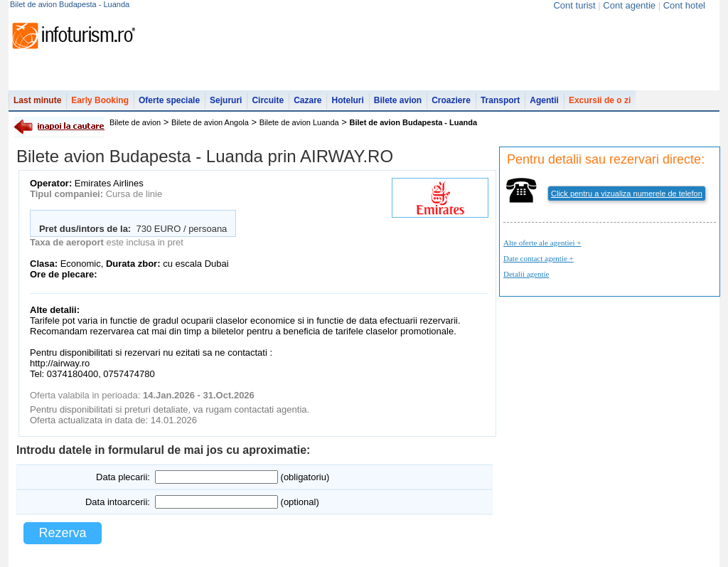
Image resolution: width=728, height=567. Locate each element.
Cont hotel (684, 5)
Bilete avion (398, 100)
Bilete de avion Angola (210, 122)
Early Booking (100, 100)
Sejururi (226, 100)
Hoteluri (347, 100)
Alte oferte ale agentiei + (542, 243)
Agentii (544, 100)
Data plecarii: (123, 477)
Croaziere (451, 100)
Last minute (37, 100)
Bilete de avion (135, 122)
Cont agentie (629, 5)
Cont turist (574, 5)
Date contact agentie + (539, 258)
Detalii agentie (526, 274)
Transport (500, 100)
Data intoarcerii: (118, 502)
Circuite (268, 100)
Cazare (307, 100)
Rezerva (62, 533)
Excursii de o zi (600, 100)
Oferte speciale (169, 100)
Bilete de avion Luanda (299, 122)
